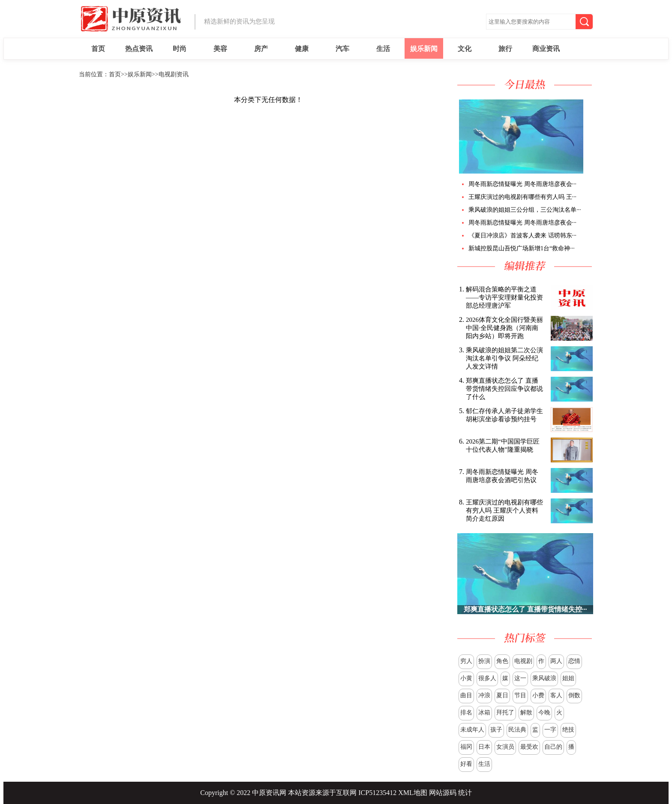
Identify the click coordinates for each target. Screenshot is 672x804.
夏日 (502, 695)
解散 (526, 712)
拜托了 (505, 712)
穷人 (466, 661)
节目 (520, 695)
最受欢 (529, 747)
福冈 (466, 747)
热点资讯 (139, 49)
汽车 (342, 49)
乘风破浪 (544, 678)
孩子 (496, 730)
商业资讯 (546, 49)
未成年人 (472, 730)
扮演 (484, 661)
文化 (465, 49)
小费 (538, 695)
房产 (261, 49)
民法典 (517, 730)
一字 (550, 730)
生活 (383, 49)
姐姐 (568, 678)
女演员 (505, 747)
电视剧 (523, 661)
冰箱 (484, 712)
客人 (556, 695)
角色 (502, 661)
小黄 (466, 678)
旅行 (505, 49)
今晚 (544, 712)
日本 (484, 747)
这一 (520, 678)
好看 (466, 764)
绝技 (568, 730)
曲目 (466, 695)
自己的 (553, 747)
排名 (466, 712)
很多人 (487, 678)
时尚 (180, 49)
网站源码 (443, 793)
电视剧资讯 (174, 74)
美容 (220, 49)
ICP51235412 (377, 793)
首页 (98, 49)
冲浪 (484, 695)
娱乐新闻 (424, 49)
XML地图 (413, 793)
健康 (302, 49)
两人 (556, 661)
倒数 (574, 695)
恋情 (574, 661)
